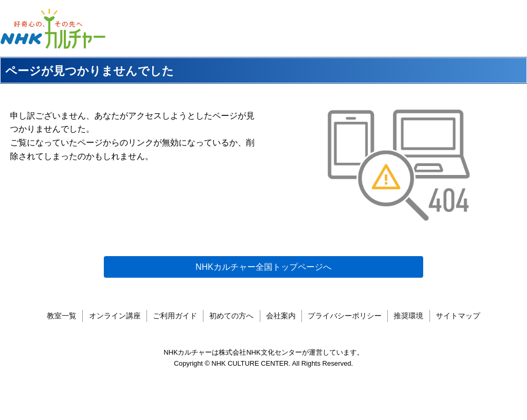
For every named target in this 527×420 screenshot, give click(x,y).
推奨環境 (408, 326)
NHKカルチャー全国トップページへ (263, 267)
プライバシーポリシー (345, 326)
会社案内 (281, 326)
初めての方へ (231, 326)
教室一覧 (62, 326)
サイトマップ (458, 326)
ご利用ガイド (175, 326)
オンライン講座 (115, 326)
